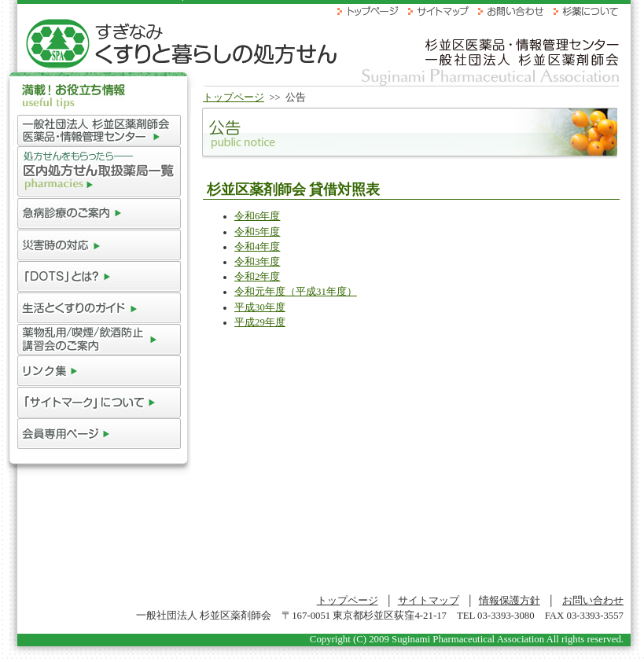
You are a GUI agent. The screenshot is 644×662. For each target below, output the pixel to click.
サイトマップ (429, 601)
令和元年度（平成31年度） (296, 292)
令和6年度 (257, 216)
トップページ (234, 97)
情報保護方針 (510, 601)
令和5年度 (257, 232)
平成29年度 (260, 322)
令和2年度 (257, 277)
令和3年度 (257, 262)
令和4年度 (257, 247)
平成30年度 (260, 307)
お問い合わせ (593, 601)
